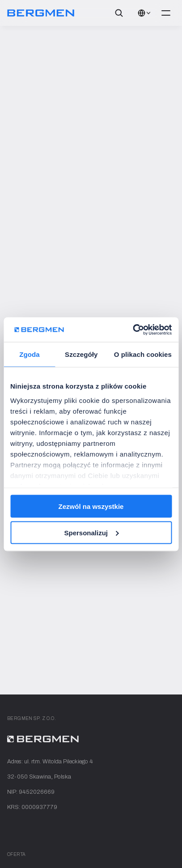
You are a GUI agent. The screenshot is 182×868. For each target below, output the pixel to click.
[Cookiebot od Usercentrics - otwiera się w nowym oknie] (133, 330)
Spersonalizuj (91, 532)
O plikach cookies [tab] (143, 354)
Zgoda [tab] (30, 354)
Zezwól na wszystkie (91, 506)
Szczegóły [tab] (81, 354)
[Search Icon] (119, 13)
